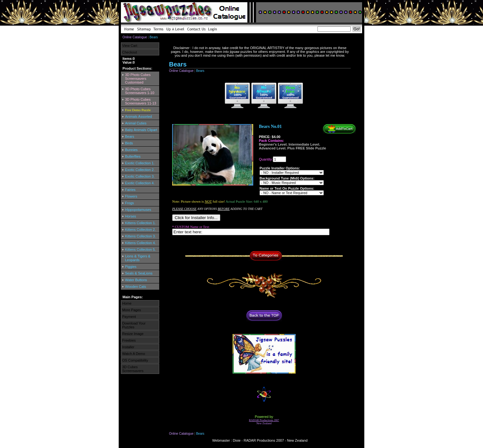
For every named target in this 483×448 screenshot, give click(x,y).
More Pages (132, 310)
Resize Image (133, 334)
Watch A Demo (134, 354)
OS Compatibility (135, 360)
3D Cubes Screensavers (133, 369)
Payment (129, 317)
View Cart (130, 46)
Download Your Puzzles (134, 325)
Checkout (129, 52)
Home (127, 303)
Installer (128, 347)
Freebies (129, 340)
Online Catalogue (135, 37)
